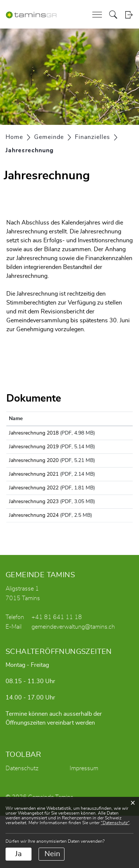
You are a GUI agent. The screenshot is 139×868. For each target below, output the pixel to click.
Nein (52, 854)
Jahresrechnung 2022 (34, 521)
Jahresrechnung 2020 (34, 477)
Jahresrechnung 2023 (34, 542)
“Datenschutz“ (115, 823)
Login (129, 15)
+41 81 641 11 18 (57, 669)
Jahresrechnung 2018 (34, 433)
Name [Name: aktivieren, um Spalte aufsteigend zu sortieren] (16, 419)
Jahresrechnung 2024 (34, 564)
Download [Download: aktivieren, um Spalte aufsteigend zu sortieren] (112, 419)
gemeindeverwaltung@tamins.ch (73, 679)
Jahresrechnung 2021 (34, 499)
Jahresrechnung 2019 (34, 455)
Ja (19, 854)
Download (115, 435)
